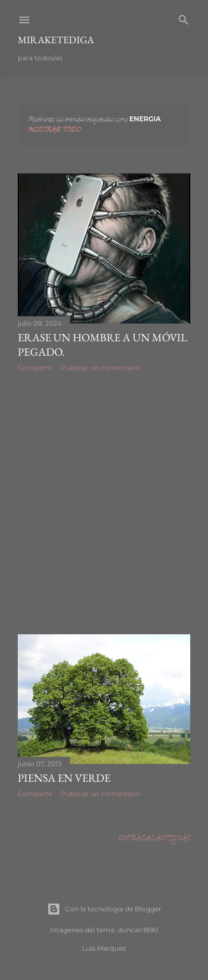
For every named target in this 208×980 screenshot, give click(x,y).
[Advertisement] (104, 503)
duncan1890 (138, 930)
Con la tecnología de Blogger (104, 909)
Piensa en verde (64, 778)
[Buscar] (184, 19)
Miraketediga (56, 40)
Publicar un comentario (101, 368)
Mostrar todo (54, 130)
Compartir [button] (35, 368)
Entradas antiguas (154, 839)
